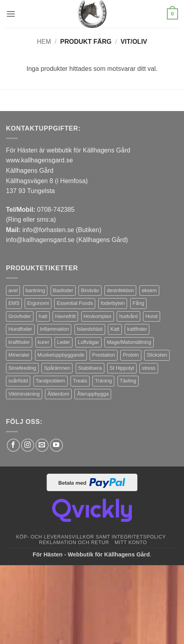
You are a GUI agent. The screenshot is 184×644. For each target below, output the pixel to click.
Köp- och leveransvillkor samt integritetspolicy (91, 537)
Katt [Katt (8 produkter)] (115, 329)
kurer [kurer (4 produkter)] (44, 342)
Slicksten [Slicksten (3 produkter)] (157, 355)
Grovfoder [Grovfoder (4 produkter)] (20, 316)
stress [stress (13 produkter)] (149, 368)
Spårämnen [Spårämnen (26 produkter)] (57, 368)
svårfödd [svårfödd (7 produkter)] (18, 381)
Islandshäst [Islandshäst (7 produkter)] (90, 329)
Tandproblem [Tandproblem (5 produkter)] (51, 381)
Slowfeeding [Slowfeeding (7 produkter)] (22, 368)
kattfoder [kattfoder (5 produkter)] (137, 329)
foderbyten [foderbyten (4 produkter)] (113, 303)
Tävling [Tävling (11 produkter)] (128, 381)
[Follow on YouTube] (56, 445)
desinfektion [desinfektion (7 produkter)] (120, 290)
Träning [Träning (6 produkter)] (103, 381)
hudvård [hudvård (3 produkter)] (128, 316)
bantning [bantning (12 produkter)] (35, 290)
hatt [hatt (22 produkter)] (43, 316)
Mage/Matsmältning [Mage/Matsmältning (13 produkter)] (129, 342)
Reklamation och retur (74, 543)
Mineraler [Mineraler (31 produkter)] (19, 355)
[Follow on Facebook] (13, 445)
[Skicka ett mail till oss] (42, 445)
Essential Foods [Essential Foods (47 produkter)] (75, 303)
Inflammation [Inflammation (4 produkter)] (54, 329)
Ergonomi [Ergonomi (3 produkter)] (38, 303)
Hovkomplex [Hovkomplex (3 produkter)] (98, 316)
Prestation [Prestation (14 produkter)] (104, 355)
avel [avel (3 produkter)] (13, 290)
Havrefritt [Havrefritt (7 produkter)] (65, 316)
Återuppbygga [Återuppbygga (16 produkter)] (93, 394)
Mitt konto (131, 543)
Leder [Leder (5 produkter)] (64, 342)
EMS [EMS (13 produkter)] (14, 303)
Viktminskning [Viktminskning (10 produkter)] (24, 394)
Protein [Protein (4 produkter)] (131, 355)
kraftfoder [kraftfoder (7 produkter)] (19, 342)
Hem (44, 42)
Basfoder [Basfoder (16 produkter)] (63, 290)
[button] (11, 14)
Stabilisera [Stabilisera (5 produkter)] (90, 368)
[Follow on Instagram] (28, 445)
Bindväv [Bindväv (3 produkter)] (90, 290)
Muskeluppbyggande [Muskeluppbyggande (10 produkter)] (61, 355)
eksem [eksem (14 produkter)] (149, 290)
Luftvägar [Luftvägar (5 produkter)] (88, 342)
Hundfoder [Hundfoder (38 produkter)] (20, 329)
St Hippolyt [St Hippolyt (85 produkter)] (122, 368)
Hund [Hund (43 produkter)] (152, 316)
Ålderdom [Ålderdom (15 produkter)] (58, 394)
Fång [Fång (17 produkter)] (138, 303)
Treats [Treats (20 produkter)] (80, 381)
